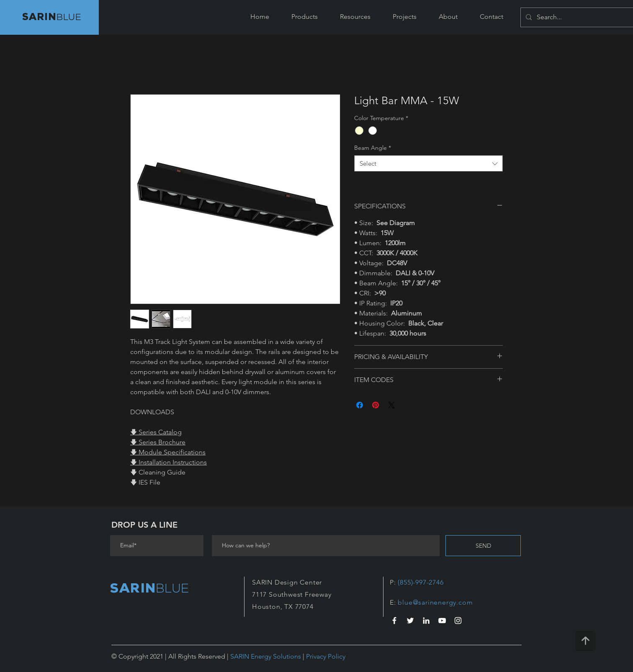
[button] (304, 17)
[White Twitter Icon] (410, 621)
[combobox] (428, 163)
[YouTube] (442, 621)
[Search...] (583, 17)
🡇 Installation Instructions (169, 462)
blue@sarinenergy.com (435, 602)
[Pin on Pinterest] (376, 405)
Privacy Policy (326, 656)
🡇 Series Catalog (156, 432)
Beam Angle (373, 148)
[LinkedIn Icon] (426, 621)
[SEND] (483, 546)
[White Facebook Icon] (394, 621)
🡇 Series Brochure (158, 442)
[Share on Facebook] (360, 405)
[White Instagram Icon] (458, 621)
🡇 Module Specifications (168, 452)
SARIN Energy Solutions (266, 656)
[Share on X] (391, 405)
